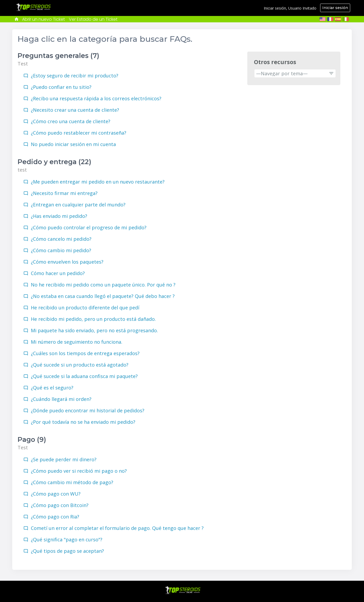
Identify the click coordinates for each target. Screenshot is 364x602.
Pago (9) (32, 439)
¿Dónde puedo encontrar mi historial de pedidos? (88, 410)
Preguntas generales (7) (58, 56)
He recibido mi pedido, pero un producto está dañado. (93, 319)
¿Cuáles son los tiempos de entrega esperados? (85, 353)
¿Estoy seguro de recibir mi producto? (75, 76)
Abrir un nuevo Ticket (43, 19)
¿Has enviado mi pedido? (59, 216)
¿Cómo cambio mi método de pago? (72, 482)
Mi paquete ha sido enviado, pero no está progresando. (94, 330)
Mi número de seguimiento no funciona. (77, 342)
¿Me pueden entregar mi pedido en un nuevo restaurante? (98, 182)
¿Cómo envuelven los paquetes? (67, 262)
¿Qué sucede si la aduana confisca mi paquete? (84, 376)
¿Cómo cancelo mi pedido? (61, 239)
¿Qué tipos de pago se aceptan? (67, 551)
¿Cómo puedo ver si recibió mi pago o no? (79, 471)
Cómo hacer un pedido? (58, 273)
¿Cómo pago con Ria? (55, 517)
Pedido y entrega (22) (54, 162)
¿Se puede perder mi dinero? (64, 459)
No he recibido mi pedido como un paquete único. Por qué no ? (103, 285)
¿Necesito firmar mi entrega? (64, 193)
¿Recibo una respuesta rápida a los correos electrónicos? (96, 98)
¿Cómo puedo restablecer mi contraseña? (79, 133)
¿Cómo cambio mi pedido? (61, 250)
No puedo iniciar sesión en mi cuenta (73, 144)
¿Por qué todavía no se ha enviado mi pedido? (83, 422)
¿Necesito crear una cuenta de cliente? (75, 110)
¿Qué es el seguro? (52, 388)
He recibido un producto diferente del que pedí (85, 308)
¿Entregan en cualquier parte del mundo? (78, 205)
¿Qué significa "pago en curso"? (67, 539)
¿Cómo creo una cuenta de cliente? (71, 121)
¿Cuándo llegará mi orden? (61, 399)
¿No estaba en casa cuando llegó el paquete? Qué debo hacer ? (103, 296)
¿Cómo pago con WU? (56, 494)
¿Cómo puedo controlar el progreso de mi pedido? (89, 227)
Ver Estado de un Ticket (93, 19)
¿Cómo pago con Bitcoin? (60, 505)
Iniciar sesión (335, 8)
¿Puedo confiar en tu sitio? (61, 87)
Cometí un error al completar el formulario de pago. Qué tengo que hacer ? (117, 528)
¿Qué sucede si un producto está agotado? (80, 365)
